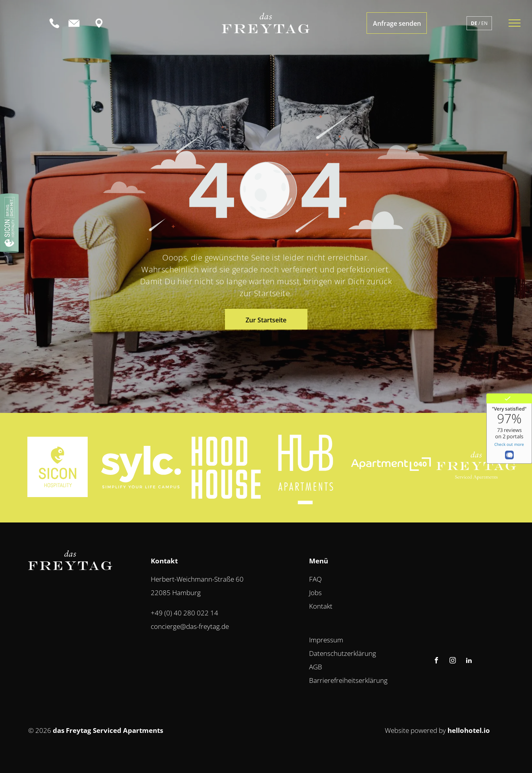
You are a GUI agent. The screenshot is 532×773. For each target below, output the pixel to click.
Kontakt (321, 606)
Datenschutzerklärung (343, 653)
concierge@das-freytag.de (190, 626)
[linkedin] (469, 661)
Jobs (315, 593)
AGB (316, 667)
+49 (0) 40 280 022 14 (184, 613)
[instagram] (453, 661)
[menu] (515, 23)
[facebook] (436, 661)
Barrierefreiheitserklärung (348, 680)
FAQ (315, 579)
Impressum (326, 640)
